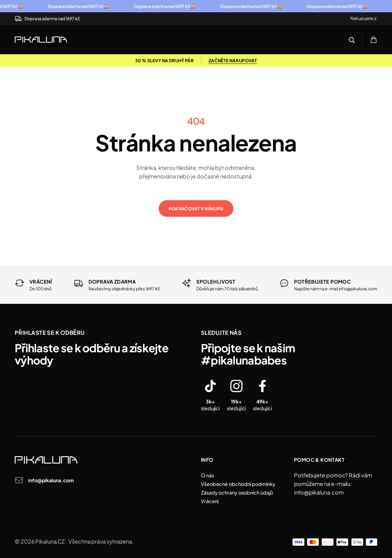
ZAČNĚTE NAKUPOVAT (233, 60)
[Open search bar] (352, 40)
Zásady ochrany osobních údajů (237, 493)
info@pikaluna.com (51, 480)
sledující (210, 405)
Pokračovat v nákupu (196, 208)
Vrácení (210, 501)
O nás (207, 475)
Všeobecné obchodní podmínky (238, 484)
